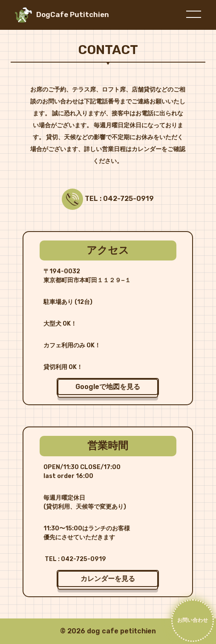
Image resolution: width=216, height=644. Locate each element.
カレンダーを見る (108, 579)
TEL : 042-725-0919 (118, 199)
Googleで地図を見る (108, 387)
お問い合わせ (193, 620)
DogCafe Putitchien (73, 14)
